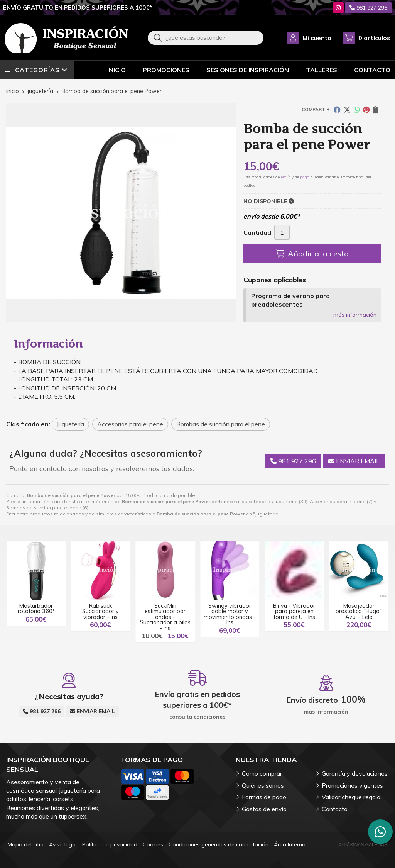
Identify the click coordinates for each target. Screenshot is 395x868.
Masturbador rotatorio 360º (36, 609)
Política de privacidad (110, 844)
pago (305, 177)
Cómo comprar (262, 773)
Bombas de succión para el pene (44, 508)
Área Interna (290, 844)
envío (286, 177)
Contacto (335, 809)
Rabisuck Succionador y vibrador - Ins (100, 611)
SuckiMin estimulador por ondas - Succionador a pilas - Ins (165, 617)
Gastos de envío (264, 809)
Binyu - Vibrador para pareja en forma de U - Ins (294, 611)
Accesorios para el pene (338, 501)
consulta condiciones (197, 717)
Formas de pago (264, 797)
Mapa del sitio (26, 844)
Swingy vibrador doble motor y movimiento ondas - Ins (230, 614)
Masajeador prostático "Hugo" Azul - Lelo (359, 611)
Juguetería (286, 501)
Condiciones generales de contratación (219, 844)
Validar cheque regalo (351, 797)
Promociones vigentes (352, 785)
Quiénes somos (263, 785)
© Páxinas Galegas (363, 845)
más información (355, 315)
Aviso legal (63, 844)
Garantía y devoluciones (355, 773)
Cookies (153, 844)
